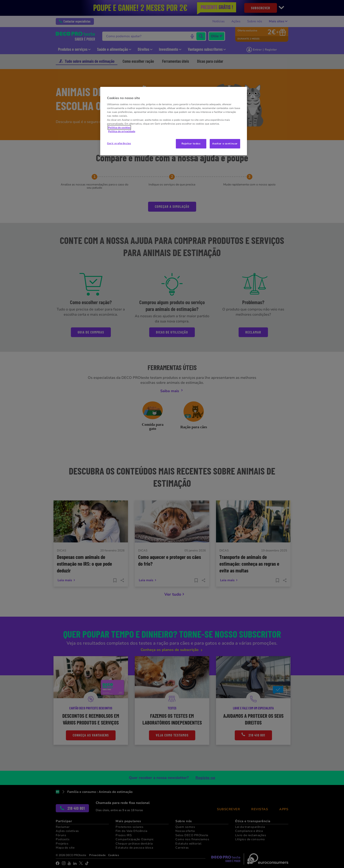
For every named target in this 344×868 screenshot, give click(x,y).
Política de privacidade (122, 131)
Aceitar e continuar (225, 144)
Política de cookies (119, 127)
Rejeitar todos (191, 144)
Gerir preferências (119, 143)
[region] (174, 121)
